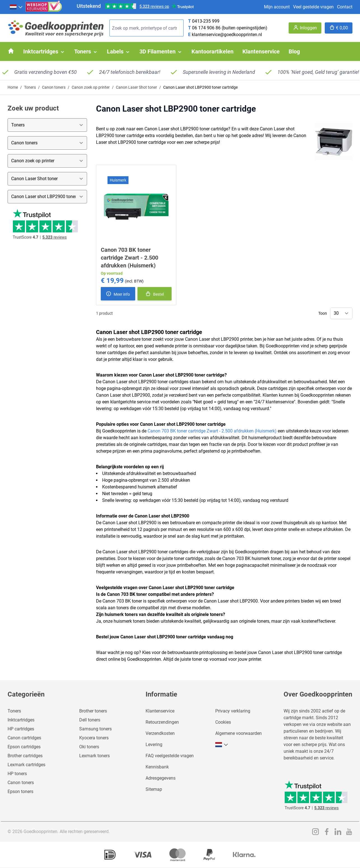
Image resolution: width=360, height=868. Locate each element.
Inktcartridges (21, 720)
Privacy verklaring (233, 711)
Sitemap (154, 789)
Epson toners (20, 791)
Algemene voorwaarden (239, 733)
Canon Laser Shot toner (136, 87)
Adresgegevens (161, 778)
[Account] (305, 28)
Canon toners (54, 87)
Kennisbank (157, 767)
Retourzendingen (162, 722)
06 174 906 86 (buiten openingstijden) (230, 28)
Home (13, 87)
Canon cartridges (24, 738)
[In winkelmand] (155, 294)
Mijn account (277, 7)
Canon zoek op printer (91, 87)
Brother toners (93, 711)
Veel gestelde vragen (313, 7)
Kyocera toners (94, 738)
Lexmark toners (94, 756)
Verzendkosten (160, 733)
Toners (30, 87)
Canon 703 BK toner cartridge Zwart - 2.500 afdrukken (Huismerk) (129, 258)
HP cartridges (21, 729)
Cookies (223, 722)
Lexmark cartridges (26, 765)
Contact (345, 7)
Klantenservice (160, 711)
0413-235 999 (206, 21)
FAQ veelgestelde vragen (170, 756)
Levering (154, 744)
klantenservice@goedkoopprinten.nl (227, 35)
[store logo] (56, 28)
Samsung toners (95, 729)
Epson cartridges (24, 747)
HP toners (17, 774)
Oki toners (89, 747)
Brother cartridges (25, 756)
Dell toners (90, 720)
